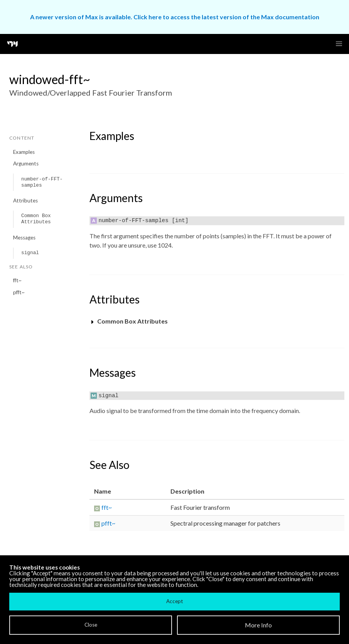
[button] (339, 44)
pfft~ (19, 292)
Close (91, 625)
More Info (258, 625)
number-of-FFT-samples (42, 182)
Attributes (25, 201)
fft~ (17, 280)
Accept (174, 601)
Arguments (26, 164)
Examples (24, 152)
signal (30, 253)
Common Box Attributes (36, 219)
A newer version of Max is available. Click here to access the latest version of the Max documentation (175, 17)
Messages (24, 238)
